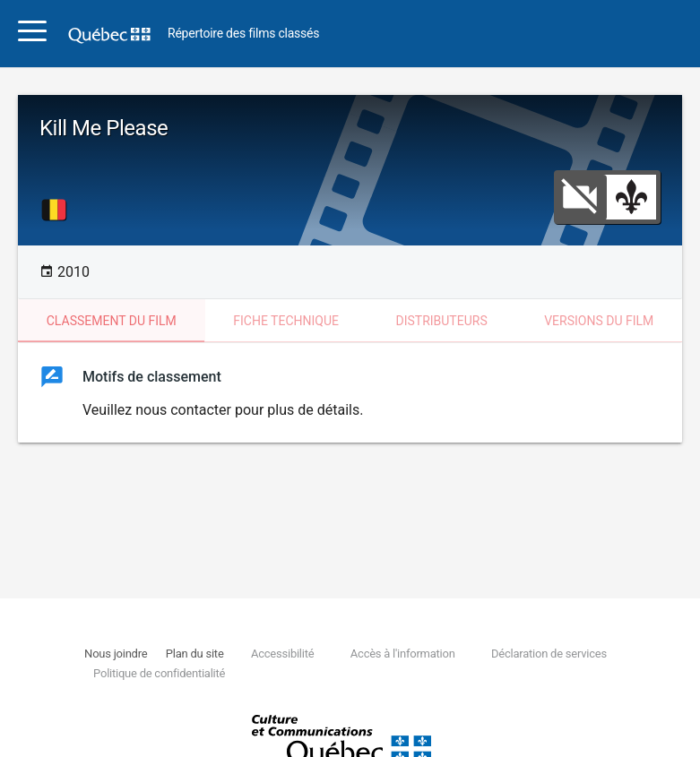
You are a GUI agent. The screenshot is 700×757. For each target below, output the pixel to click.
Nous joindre (116, 654)
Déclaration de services (549, 654)
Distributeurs (441, 321)
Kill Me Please (104, 128)
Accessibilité (282, 654)
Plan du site (195, 654)
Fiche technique (286, 321)
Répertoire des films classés (243, 34)
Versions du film (599, 321)
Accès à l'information (403, 654)
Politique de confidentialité (159, 673)
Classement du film (112, 321)
